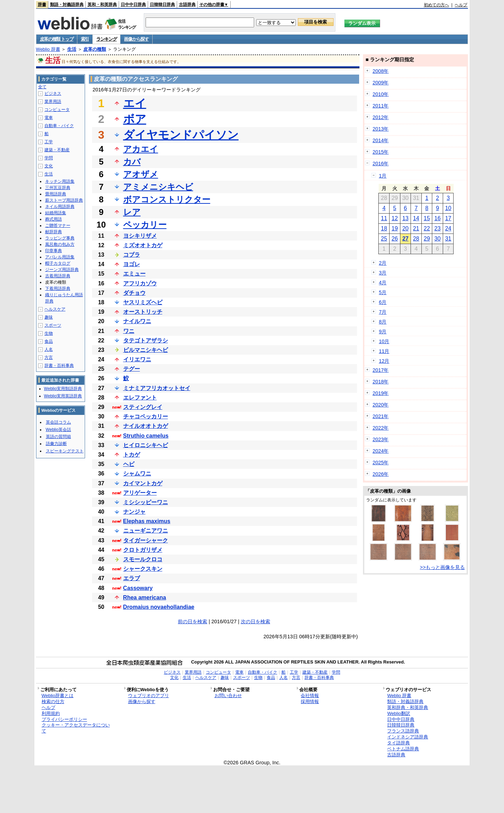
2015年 (380, 152)
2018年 (380, 382)
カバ (132, 162)
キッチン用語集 (60, 181)
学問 (49, 158)
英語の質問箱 (58, 437)
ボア (135, 119)
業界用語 (53, 102)
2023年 (380, 439)
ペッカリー (145, 225)
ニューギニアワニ (146, 531)
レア (132, 212)
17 (448, 218)
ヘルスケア (55, 309)
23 (437, 228)
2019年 (380, 393)
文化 (49, 166)
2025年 (380, 463)
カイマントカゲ (143, 483)
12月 (384, 361)
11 (384, 218)
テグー (132, 369)
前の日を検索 (192, 621)
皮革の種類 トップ (57, 39)
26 (395, 239)
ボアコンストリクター (167, 199)
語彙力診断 (56, 444)
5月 (383, 292)
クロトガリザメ (143, 550)
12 (395, 218)
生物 (49, 333)
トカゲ (132, 455)
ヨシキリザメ (140, 236)
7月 (383, 312)
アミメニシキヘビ (158, 187)
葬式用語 (54, 219)
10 (448, 208)
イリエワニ (137, 359)
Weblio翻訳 (398, 713)
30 (437, 239)
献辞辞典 (54, 232)
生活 (72, 49)
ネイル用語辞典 (60, 207)
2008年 (380, 71)
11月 (384, 351)
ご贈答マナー (58, 225)
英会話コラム (58, 422)
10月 (384, 341)
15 (427, 218)
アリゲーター (140, 493)
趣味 (49, 317)
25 (384, 239)
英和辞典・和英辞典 (408, 707)
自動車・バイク (59, 126)
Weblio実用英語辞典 (63, 396)
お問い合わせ (228, 696)
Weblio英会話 (58, 430)
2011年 (380, 106)
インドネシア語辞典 (408, 737)
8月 (383, 322)
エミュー (134, 274)
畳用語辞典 (56, 194)
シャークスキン (143, 569)
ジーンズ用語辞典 (62, 270)
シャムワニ (137, 474)
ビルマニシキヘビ (146, 350)
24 (448, 228)
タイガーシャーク (146, 540)
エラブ (132, 578)
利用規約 (51, 713)
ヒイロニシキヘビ (146, 445)
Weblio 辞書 (48, 49)
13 (405, 218)
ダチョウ (134, 293)
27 (405, 239)
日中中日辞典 (133, 5)
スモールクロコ (143, 559)
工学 (49, 142)
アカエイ (141, 149)
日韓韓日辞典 (162, 5)
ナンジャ (134, 512)
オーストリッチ (143, 312)
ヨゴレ (132, 264)
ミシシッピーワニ (146, 502)
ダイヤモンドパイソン (181, 135)
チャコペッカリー (146, 416)
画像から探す (136, 39)
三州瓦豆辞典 (58, 188)
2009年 (380, 83)
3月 (383, 273)
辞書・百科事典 (59, 366)
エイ (135, 103)
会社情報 (310, 696)
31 (448, 239)
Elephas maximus (147, 521)
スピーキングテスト (65, 451)
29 (427, 239)
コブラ (132, 255)
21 (416, 228)
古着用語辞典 (58, 276)
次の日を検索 (255, 621)
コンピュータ (57, 110)
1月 (383, 176)
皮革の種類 (95, 49)
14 (416, 218)
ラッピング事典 (60, 238)
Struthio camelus (146, 436)
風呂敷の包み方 (60, 244)
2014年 (380, 140)
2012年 (380, 117)
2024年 (380, 451)
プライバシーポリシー (64, 719)
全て (42, 87)
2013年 (380, 129)
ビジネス (53, 93)
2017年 (380, 370)
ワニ (129, 331)
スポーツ (53, 325)
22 (427, 228)
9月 (383, 332)
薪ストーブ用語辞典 (64, 200)
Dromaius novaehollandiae (159, 607)
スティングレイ (143, 407)
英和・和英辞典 (102, 5)
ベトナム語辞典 (403, 749)
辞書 (42, 5)
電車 (49, 118)
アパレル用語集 (60, 257)
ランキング (107, 39)
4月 (383, 283)
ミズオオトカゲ (143, 245)
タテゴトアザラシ (146, 341)
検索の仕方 (53, 701)
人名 (49, 349)
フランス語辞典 (403, 731)
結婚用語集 (56, 213)
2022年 (380, 428)
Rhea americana (145, 597)
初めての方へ (436, 5)
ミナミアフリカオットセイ (157, 388)
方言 (49, 357)
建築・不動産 (57, 150)
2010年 (380, 94)
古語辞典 (187, 5)
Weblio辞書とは (58, 696)
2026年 (380, 474)
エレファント (140, 398)
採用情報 (310, 701)
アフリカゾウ (140, 283)
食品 (49, 341)
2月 (383, 263)
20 (405, 228)
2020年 (380, 405)
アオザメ (141, 174)
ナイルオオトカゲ (146, 426)
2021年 (380, 416)
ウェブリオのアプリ (149, 696)
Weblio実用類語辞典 (63, 389)
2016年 (380, 164)
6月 (383, 302)
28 (416, 239)
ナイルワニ (137, 321)
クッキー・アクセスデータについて (76, 728)
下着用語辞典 (58, 289)
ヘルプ (461, 5)
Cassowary (138, 588)
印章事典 (54, 251)
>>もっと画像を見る (443, 567)
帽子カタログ (58, 263)
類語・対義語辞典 (67, 5)
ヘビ (129, 464)
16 (437, 218)
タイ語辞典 (398, 743)
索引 (85, 39)
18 (384, 228)
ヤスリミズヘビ (143, 302)
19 (395, 228)
